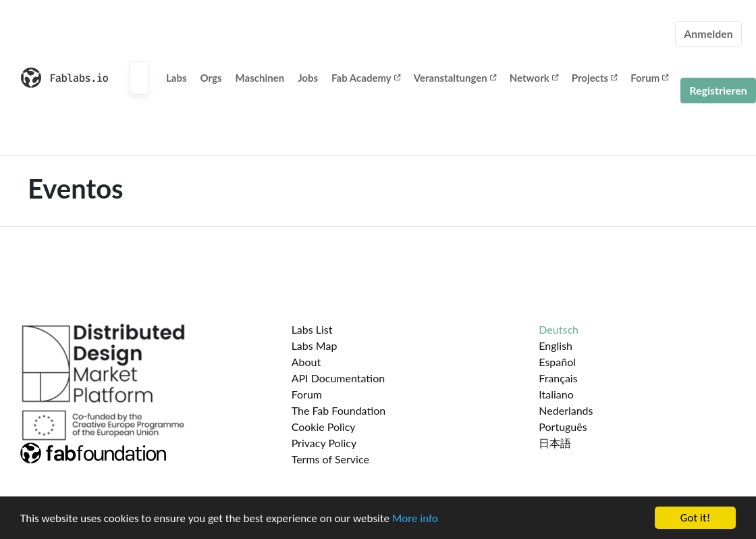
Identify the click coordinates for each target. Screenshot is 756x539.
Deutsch (559, 329)
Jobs (308, 78)
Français (558, 378)
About (306, 362)
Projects (594, 78)
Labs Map (315, 345)
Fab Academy (366, 78)
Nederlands (566, 410)
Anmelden (708, 33)
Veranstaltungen (455, 78)
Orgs (211, 78)
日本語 (555, 443)
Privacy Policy (324, 443)
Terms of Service (330, 459)
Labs (177, 78)
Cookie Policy (324, 427)
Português (563, 427)
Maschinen (260, 78)
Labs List (312, 329)
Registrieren (718, 90)
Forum (649, 78)
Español (557, 362)
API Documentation (339, 378)
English (556, 345)
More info (415, 518)
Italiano (556, 394)
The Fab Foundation (339, 410)
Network (534, 78)
